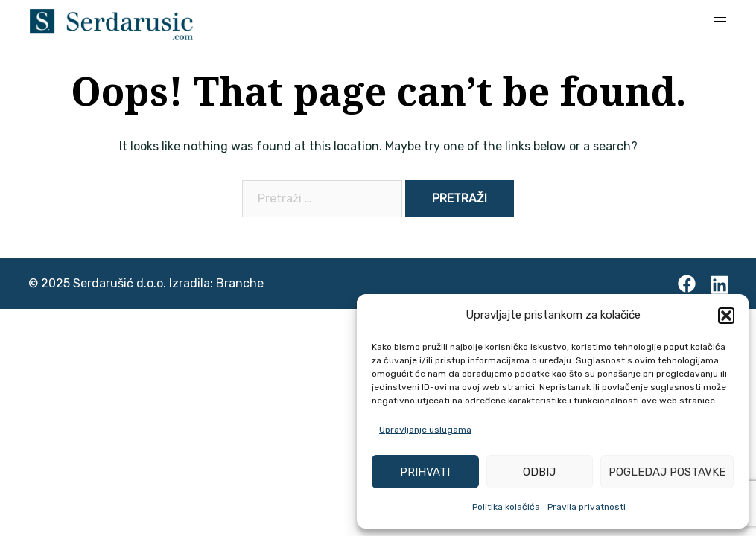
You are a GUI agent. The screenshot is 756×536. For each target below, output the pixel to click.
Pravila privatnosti (587, 507)
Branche (240, 283)
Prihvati (425, 472)
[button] (726, 316)
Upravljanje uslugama (425, 430)
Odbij (539, 472)
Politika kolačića (506, 507)
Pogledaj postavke (667, 472)
